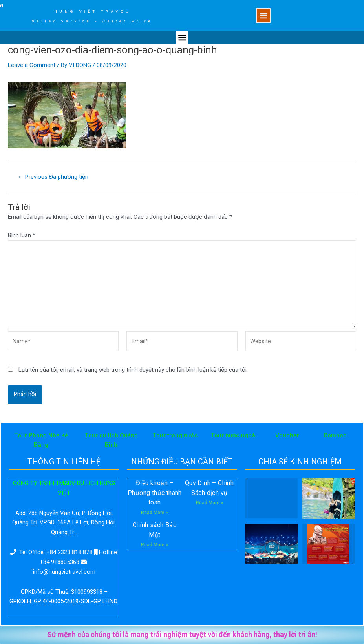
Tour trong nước (175, 435)
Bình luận (22, 235)
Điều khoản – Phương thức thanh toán (155, 493)
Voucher (287, 435)
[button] (263, 15)
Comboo (335, 435)
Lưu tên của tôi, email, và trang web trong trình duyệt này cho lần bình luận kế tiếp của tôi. (133, 370)
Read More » (155, 513)
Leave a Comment (32, 65)
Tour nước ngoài (234, 435)
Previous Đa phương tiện (53, 177)
